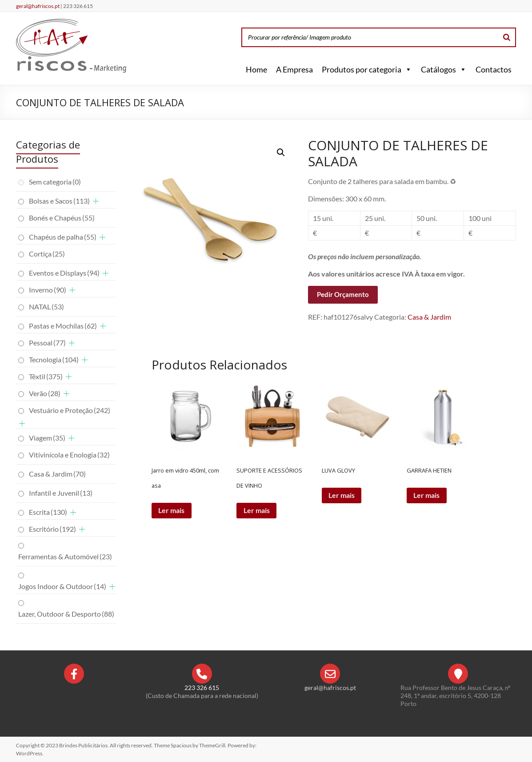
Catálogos (444, 69)
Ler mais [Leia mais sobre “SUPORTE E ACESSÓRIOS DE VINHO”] (257, 511)
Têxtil (46, 376)
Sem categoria (55, 182)
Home (256, 69)
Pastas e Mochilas (63, 326)
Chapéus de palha (63, 237)
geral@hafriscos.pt (38, 6)
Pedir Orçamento (343, 294)
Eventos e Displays (64, 273)
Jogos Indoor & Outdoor (62, 586)
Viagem (47, 438)
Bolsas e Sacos (59, 201)
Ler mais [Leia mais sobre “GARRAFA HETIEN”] (427, 495)
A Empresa (294, 69)
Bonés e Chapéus (62, 218)
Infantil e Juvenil (61, 493)
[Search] (507, 37)
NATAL (46, 307)
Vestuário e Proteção (70, 410)
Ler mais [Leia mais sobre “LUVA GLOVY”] (342, 495)
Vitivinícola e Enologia (69, 455)
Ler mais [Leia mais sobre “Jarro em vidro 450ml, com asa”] (172, 511)
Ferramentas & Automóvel (65, 556)
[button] (407, 69)
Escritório (52, 529)
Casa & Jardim (429, 317)
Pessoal (47, 343)
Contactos (494, 69)
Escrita (48, 512)
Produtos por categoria (367, 69)
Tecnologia (54, 359)
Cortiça (47, 254)
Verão (45, 393)
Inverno (48, 290)
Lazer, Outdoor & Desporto (66, 614)
